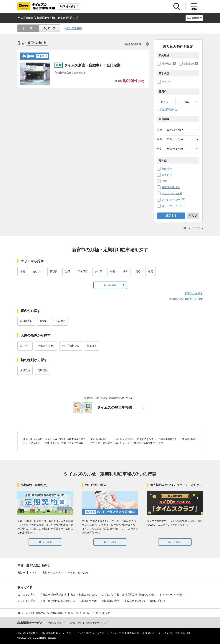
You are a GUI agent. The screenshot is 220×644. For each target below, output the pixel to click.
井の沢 (99, 271)
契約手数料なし (171, 109)
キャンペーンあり (172, 193)
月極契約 (167, 64)
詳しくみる (45, 542)
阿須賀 (54, 271)
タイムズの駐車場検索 (115, 407)
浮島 (125, 271)
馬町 (138, 271)
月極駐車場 (76, 623)
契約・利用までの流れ (84, 595)
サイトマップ (114, 633)
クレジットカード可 (173, 200)
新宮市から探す (194, 293)
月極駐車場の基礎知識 (53, 595)
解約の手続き (157, 601)
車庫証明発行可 (171, 187)
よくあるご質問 (27, 601)
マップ (51, 28)
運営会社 (132, 633)
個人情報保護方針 (26, 633)
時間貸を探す (68, 6)
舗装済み (167, 169)
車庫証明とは (89, 601)
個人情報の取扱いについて (55, 633)
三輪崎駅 (60, 321)
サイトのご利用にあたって (88, 633)
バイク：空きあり (78, 573)
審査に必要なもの (135, 601)
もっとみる (110, 285)
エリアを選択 (74, 28)
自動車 (21, 573)
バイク (34, 573)
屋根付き (167, 175)
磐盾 (113, 271)
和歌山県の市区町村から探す (186, 299)
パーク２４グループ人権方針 (172, 633)
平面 (164, 181)
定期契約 (189, 64)
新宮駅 (44, 321)
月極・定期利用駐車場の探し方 (58, 601)
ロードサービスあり (173, 206)
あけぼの (38, 271)
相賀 (150, 271)
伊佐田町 (83, 271)
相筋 (23, 271)
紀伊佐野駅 (26, 321)
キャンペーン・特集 (171, 595)
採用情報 (147, 633)
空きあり (167, 82)
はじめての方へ (27, 595)
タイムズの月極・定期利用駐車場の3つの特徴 (128, 595)
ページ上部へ (195, 228)
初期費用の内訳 (110, 601)
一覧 (30, 28)
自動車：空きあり (53, 573)
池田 (68, 271)
